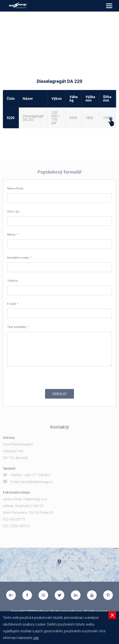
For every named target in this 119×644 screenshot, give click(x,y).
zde (36, 638)
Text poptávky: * (18, 328)
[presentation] (59, 379)
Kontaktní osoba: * (20, 259)
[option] (59, 566)
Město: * (13, 236)
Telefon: (14, 282)
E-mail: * (13, 305)
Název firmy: (17, 189)
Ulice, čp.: (15, 212)
